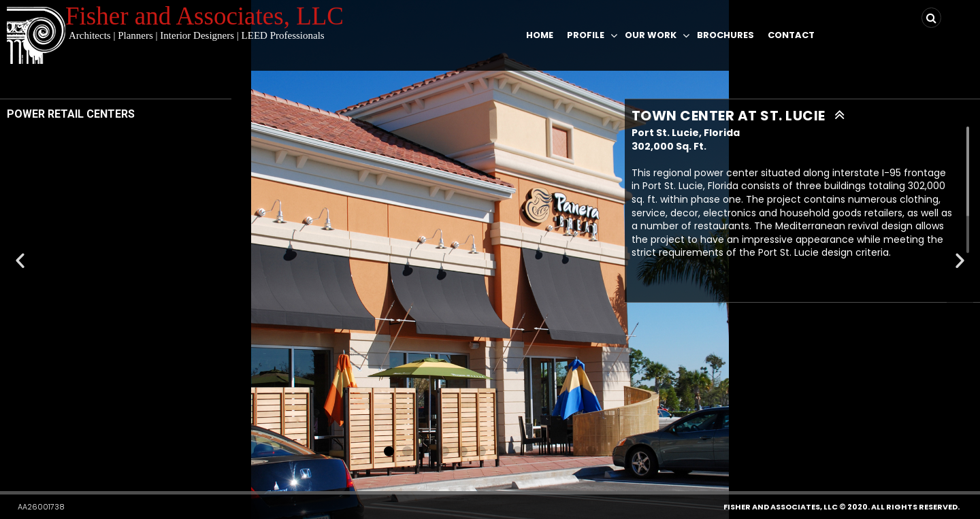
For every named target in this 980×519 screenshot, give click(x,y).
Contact (791, 35)
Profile (586, 35)
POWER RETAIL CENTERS (71, 114)
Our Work (651, 35)
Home (540, 35)
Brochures (725, 35)
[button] (389, 451)
